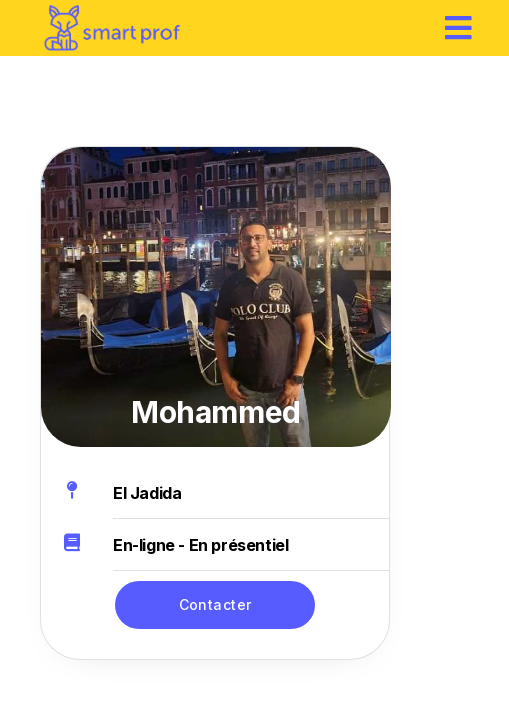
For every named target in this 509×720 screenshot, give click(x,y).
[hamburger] (459, 27)
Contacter (215, 604)
